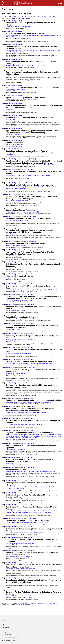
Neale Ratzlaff (10, 596)
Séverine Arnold (47, 153)
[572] (3, 262)
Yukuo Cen (9, 434)
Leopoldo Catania (33, 165)
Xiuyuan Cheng (19, 300)
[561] (3, 141)
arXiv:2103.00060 (10, 159)
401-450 (20, 17)
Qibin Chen (31, 434)
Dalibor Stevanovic (43, 522)
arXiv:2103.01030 (10, 457)
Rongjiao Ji (9, 402)
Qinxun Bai (18, 596)
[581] (3, 359)
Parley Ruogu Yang (11, 234)
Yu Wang (11, 438)
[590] (3, 468)
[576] (3, 305)
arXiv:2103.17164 (10, 95)
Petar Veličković (50, 472)
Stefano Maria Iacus (12, 35)
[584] (3, 398)
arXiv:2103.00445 (10, 315)
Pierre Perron (52, 165)
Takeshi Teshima (11, 200)
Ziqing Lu (8, 363)
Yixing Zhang (10, 300)
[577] (3, 315)
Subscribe (8, 627)
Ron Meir (32, 319)
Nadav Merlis (25, 319)
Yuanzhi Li (28, 175)
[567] (3, 208)
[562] (3, 149)
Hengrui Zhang (57, 434)
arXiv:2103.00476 (10, 323)
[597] (3, 551)
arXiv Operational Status (9, 641)
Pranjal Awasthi (21, 557)
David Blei (44, 290)
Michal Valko (15, 188)
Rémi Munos (38, 187)
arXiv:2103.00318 (10, 250)
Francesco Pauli (32, 66)
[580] (3, 347)
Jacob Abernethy (11, 557)
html (19, 149)
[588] (3, 444)
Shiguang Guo (28, 436)
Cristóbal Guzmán (19, 569)
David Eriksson (10, 268)
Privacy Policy (7, 634)
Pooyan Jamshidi (34, 212)
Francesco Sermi (35, 35)
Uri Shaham (16, 543)
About (5, 618)
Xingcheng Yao (10, 436)
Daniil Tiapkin (10, 246)
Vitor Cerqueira (10, 425)
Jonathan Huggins (11, 488)
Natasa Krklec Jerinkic (33, 402)
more (27, 18)
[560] (3, 129)
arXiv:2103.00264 (10, 228)
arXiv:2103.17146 (10, 85)
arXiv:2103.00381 (10, 274)
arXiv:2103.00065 (10, 169)
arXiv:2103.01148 (10, 493)
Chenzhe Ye (45, 412)
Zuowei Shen (10, 353)
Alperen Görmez (11, 499)
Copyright (6, 632)
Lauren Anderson (27, 290)
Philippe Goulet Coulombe (13, 522)
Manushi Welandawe (37, 487)
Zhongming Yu (47, 434)
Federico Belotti (10, 165)
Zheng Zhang (17, 135)
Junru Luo (9, 311)
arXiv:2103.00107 (10, 183)
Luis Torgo (39, 425)
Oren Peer (9, 319)
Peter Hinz (9, 109)
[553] (3, 44)
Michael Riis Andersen (50, 487)
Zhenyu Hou (17, 434)
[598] (3, 563)
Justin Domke (10, 463)
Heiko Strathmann (11, 472)
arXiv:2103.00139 (10, 208)
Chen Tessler (16, 319)
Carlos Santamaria (24, 35)
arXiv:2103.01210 (10, 527)
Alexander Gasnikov (20, 246)
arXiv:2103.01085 (10, 481)
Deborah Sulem (10, 99)
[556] (3, 85)
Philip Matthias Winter (12, 50)
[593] (3, 505)
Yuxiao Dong (37, 436)
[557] (3, 95)
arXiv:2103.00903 (10, 419)
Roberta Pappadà (21, 66)
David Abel (22, 188)
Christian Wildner (11, 450)
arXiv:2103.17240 (10, 141)
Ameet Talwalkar (46, 175)
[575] (3, 294)
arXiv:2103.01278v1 (23, 572)
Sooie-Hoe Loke (36, 153)
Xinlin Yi (19, 412)
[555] (3, 70)
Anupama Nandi (30, 569)
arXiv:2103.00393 (10, 284)
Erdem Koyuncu (32, 499)
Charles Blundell (40, 472)
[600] (3, 590)
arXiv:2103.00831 (10, 383)
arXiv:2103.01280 (10, 578)
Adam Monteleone (20, 374)
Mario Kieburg (10, 374)
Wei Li (14, 412)
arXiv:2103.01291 (10, 590)
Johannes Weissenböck (36, 50)
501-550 (29, 17)
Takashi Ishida (27, 363)
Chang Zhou (18, 438)
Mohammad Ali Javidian (13, 212)
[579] (3, 334)
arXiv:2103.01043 (10, 468)
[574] (3, 284)
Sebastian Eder (24, 50)
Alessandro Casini (21, 165)
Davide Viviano (10, 584)
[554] (3, 60)
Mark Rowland (29, 187)
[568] (3, 216)
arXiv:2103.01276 (10, 551)
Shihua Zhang (19, 278)
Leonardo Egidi (10, 66)
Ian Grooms (21, 256)
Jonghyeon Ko (10, 389)
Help (4, 620)
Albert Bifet (32, 425)
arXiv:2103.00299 (10, 242)
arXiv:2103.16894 (10, 31)
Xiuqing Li (9, 412)
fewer (23, 18)
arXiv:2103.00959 (10, 430)
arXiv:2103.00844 (10, 398)
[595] (3, 527)
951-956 (55, 17)
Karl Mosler (9, 76)
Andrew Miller (17, 290)
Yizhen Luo (39, 434)
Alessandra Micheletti (19, 402)
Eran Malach (9, 533)
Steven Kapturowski (48, 187)
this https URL (26, 178)
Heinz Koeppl (21, 450)
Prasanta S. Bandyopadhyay (23, 27)
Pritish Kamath (18, 533)
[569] (3, 228)
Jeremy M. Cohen (11, 175)
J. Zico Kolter (36, 175)
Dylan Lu (14, 340)
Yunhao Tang (20, 187)
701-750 (49, 17)
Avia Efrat (9, 543)
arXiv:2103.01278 (10, 563)
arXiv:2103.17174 (10, 103)
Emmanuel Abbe (28, 533)
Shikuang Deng (10, 329)
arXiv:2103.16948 (10, 60)
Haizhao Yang (18, 353)
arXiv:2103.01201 (10, 518)
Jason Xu (20, 340)
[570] (3, 242)
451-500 (25, 17)
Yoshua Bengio (47, 512)
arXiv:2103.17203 (10, 115)
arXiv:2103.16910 (10, 44)
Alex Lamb (28, 511)
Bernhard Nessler (32, 52)
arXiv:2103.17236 (10, 129)
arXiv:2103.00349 (10, 262)
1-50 (14, 17)
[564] (3, 169)
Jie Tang (34, 438)
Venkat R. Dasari (21, 499)
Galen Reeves (28, 300)
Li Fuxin (25, 596)
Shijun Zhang (27, 353)
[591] (3, 481)
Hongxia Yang (27, 438)
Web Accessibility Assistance (10, 638)
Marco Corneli (21, 89)
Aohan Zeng (19, 436)
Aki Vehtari (20, 488)
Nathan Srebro (39, 533)
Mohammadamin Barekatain (26, 472)
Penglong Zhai (10, 278)
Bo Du (21, 363)
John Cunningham (53, 290)
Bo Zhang (23, 311)
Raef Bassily (9, 569)
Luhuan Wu (9, 290)
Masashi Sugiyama (22, 200)
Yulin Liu (8, 220)
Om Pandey (24, 212)
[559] (3, 115)
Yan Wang (24, 434)
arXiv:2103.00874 (10, 407)
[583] (3, 383)
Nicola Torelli (41, 66)
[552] (3, 31)
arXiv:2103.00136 (10, 194)
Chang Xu (15, 363)
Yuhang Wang (36, 412)
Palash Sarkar (10, 27)
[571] (3, 250)
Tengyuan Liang (10, 119)
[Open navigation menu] (61, 3)
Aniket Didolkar (19, 511)
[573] (3, 274)
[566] (3, 194)
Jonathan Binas (17, 512)
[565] (3, 183)
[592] (3, 493)
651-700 (44, 17)
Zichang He (9, 135)
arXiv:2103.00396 (10, 305)
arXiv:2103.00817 (10, 368)
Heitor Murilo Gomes (22, 425)
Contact (7, 625)
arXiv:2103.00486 (10, 334)
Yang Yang (44, 436)
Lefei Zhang (36, 363)
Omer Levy (31, 543)
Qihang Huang (27, 412)
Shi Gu (18, 329)
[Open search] (58, 3)
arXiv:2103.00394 (10, 294)
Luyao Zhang (15, 220)
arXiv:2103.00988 (10, 444)
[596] (3, 537)
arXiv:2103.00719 (10, 359)
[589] (3, 457)
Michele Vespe (10, 37)
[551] (3, 21)
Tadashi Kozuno (10, 187)
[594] (3, 518)
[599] (3, 578)
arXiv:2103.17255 (10, 149)
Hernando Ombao (11, 144)
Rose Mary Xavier (29, 340)
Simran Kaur (21, 175)
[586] (3, 419)
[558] (3, 103)
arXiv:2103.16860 (10, 21)
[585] (3, 407)
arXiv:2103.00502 (10, 347)
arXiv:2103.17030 (10, 70)
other (20, 21)
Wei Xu (30, 596)
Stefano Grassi (43, 165)
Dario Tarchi (57, 35)
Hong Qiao (16, 311)
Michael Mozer (37, 512)
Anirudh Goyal (10, 511)
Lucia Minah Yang (11, 256)
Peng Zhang (52, 436)
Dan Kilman (24, 543)
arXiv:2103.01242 (10, 537)
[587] (3, 430)
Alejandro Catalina (24, 487)
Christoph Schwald (50, 50)
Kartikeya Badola (37, 511)
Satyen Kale (30, 557)
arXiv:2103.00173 (10, 216)
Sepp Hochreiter (21, 52)
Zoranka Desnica (46, 402)
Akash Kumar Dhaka (12, 487)
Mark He (8, 340)
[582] (3, 368)
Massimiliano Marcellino (29, 522)
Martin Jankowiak (21, 268)
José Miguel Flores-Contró (14, 153)
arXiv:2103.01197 (10, 505)
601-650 (39, 17)
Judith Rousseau (32, 99)
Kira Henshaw (26, 153)
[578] (3, 323)
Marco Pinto (21, 144)
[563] (3, 159)
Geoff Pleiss (37, 290)
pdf (17, 21)
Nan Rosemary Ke (48, 511)
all (30, 18)
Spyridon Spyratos (47, 35)
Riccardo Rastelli (11, 89)
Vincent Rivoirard (21, 99)
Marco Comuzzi (20, 389)
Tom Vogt (13, 52)
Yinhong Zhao (24, 220)
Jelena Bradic (19, 584)
